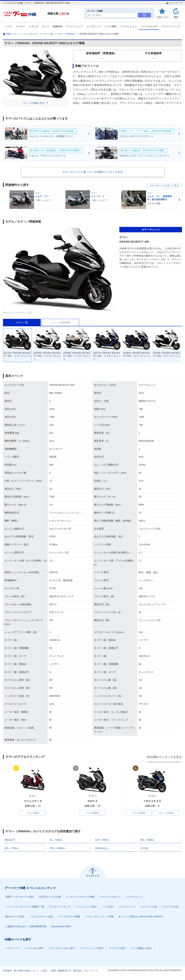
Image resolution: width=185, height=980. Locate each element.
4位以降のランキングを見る (165, 757)
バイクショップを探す (92, 949)
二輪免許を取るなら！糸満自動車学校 (26, 927)
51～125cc (56, 841)
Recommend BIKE (61, 927)
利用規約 (7, 971)
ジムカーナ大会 (149, 907)
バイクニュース (127, 907)
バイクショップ (74, 26)
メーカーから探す (34, 949)
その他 (144, 849)
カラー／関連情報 (60, 322)
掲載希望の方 (65, 971)
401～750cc (11, 849)
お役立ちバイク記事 (50, 897)
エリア (46, 26)
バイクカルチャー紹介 (41, 917)
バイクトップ (12, 949)
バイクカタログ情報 (69, 917)
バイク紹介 (108, 907)
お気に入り (162, 17)
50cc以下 (10, 841)
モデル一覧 (22, 322)
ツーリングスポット (110, 897)
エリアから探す (117, 949)
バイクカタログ (149, 26)
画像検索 (57, 26)
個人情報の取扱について (26, 971)
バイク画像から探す (141, 949)
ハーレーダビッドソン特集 (99, 917)
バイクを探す (33, 813)
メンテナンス (94, 26)
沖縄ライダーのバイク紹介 (20, 897)
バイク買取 (110, 26)
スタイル (34, 26)
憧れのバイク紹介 (15, 917)
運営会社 (78, 971)
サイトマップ (174, 3)
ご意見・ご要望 (48, 971)
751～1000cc (57, 849)
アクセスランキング (60, 907)
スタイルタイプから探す (62, 949)
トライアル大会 (170, 907)
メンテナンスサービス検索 (80, 897)
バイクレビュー (128, 26)
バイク (8, 26)
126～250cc (102, 841)
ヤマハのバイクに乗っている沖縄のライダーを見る (92, 172)
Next (179, 200)
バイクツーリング (170, 26)
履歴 (176, 17)
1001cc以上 (102, 849)
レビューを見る (166, 813)
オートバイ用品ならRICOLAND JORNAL (141, 917)
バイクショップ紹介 (86, 907)
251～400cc (147, 841)
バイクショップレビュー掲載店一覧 (25, 907)
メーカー (20, 26)
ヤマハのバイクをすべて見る (164, 186)
